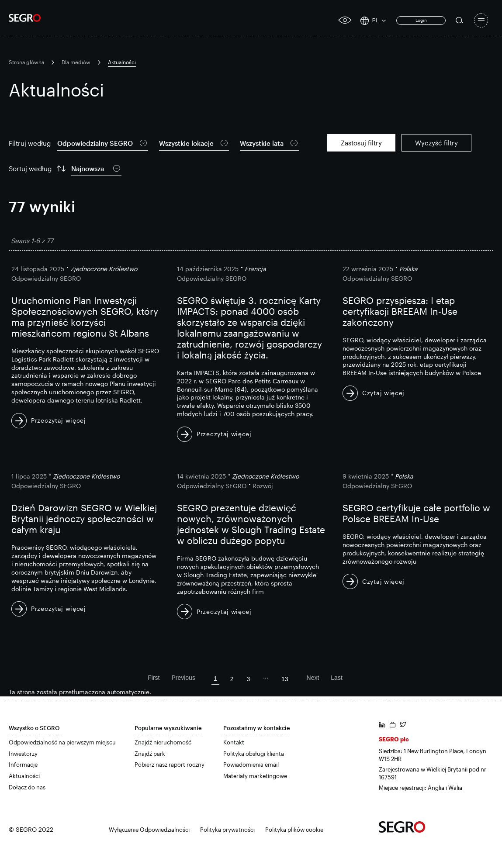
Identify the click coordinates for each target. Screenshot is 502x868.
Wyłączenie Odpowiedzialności (149, 830)
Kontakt (234, 742)
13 (285, 679)
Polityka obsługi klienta (254, 754)
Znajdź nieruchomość (163, 742)
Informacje (23, 765)
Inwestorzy (23, 754)
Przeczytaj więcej (59, 420)
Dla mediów (76, 62)
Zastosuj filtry (361, 143)
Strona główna (26, 62)
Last (336, 678)
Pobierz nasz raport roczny (170, 765)
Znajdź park (150, 754)
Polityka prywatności (227, 830)
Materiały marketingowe (255, 776)
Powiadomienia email (251, 765)
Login (421, 20)
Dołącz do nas (27, 787)
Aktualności (24, 776)
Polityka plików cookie (294, 830)
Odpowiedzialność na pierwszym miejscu (62, 742)
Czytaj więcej (383, 393)
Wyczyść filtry (436, 143)
